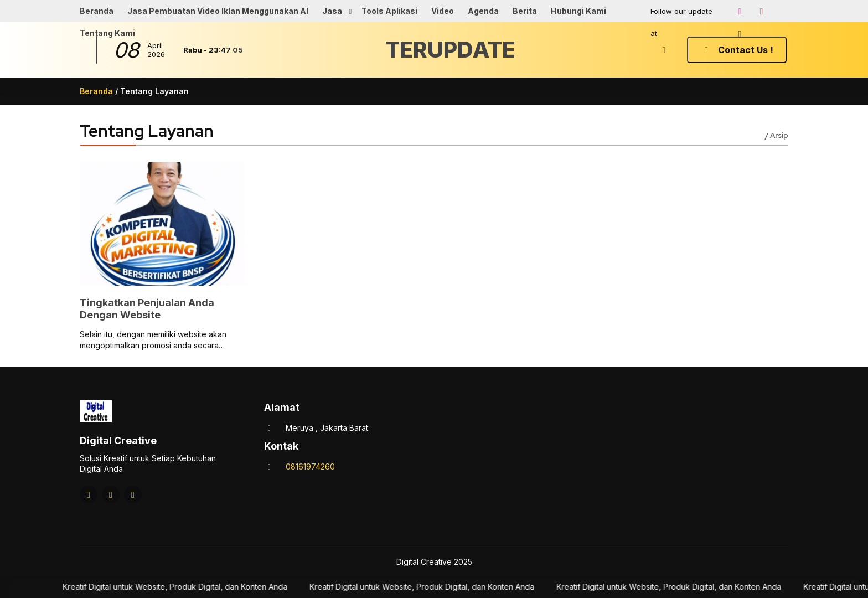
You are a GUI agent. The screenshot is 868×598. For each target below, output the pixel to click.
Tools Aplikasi (389, 11)
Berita (525, 11)
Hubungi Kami (578, 11)
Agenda (483, 11)
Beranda (97, 11)
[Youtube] (761, 11)
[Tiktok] (740, 34)
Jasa (332, 11)
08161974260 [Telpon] (310, 466)
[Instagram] (740, 11)
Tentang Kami (107, 33)
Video (443, 11)
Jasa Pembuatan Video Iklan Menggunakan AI (218, 11)
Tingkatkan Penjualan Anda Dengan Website (147, 309)
